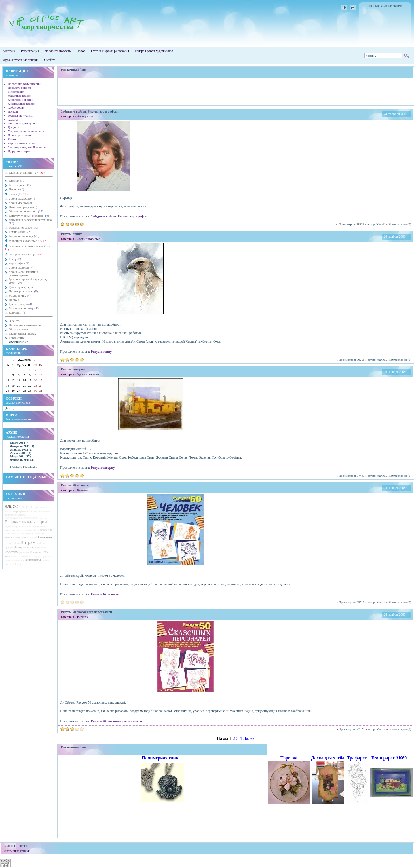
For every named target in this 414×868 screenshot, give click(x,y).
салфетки (41, 543)
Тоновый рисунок (23, 227)
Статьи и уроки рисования (110, 51)
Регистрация (30, 51)
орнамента (19, 560)
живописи (33, 560)
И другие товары (19, 151)
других (33, 527)
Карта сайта (17, 338)
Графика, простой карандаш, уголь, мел (28, 281)
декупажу (27, 530)
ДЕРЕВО (24, 552)
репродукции (18, 534)
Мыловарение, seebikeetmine (27, 147)
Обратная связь (19, 329)
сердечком (23, 557)
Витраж (28, 542)
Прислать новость (20, 88)
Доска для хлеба (328, 758)
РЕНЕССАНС (26, 507)
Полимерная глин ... (162, 758)
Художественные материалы (26, 131)
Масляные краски (19, 96)
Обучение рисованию (26, 211)
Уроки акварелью (23, 198)
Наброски (46, 530)
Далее (249, 738)
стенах (8, 534)
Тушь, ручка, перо (21, 287)
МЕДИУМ (32, 538)
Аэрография (19, 263)
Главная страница (27, 172)
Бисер (15, 259)
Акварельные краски (21, 104)
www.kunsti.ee (18, 342)
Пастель (13, 111)
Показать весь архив (24, 466)
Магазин (9, 51)
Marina (381, 360)
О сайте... (15, 321)
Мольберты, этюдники (23, 123)
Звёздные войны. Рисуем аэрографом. (120, 216)
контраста (17, 527)
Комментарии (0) (400, 224)
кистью (45, 560)
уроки (25, 527)
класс (11, 506)
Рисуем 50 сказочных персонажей (116, 721)
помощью (39, 534)
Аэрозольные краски (21, 143)
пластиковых (41, 507)
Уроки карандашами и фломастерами (23, 273)
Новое (81, 51)
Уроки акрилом (21, 267)
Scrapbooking (20, 295)
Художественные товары (21, 60)
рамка (43, 548)
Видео (8, 527)
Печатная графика (23, 207)
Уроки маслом (20, 203)
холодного (17, 530)
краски (9, 547)
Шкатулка (20, 564)
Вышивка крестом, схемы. (27, 248)
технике (9, 560)
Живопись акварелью (28, 241)
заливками (22, 515)
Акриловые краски (20, 100)
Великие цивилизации (26, 522)
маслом (8, 511)
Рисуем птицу (101, 352)
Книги (18, 194)
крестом (11, 552)
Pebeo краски (20, 185)
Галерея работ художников (154, 51)
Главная (17, 181)
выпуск (9, 537)
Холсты (13, 119)
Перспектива (44, 511)
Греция (8, 543)
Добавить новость (58, 51)
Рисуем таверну (103, 468)
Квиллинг (17, 312)
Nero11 (381, 224)
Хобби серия (16, 107)
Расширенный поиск (22, 333)
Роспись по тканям (20, 115)
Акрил (14, 557)
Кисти (12, 139)
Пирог (36, 530)
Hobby (16, 300)
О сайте (49, 60)
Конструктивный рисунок (29, 216)
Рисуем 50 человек (105, 594)
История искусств (25, 254)
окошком (29, 534)
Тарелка (289, 758)
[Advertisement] (236, 92)
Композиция (20, 232)
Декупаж (14, 127)
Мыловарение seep (24, 308)
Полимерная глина (20, 135)
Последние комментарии (24, 84)
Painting (33, 556)
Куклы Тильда (20, 304)
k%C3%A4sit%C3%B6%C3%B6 (20, 518)
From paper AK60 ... (391, 758)
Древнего (41, 518)
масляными (43, 527)
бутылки (20, 537)
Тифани (16, 543)
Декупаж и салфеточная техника (30, 221)
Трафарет (357, 758)
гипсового (9, 564)
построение (10, 515)
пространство (44, 557)
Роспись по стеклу (24, 236)
